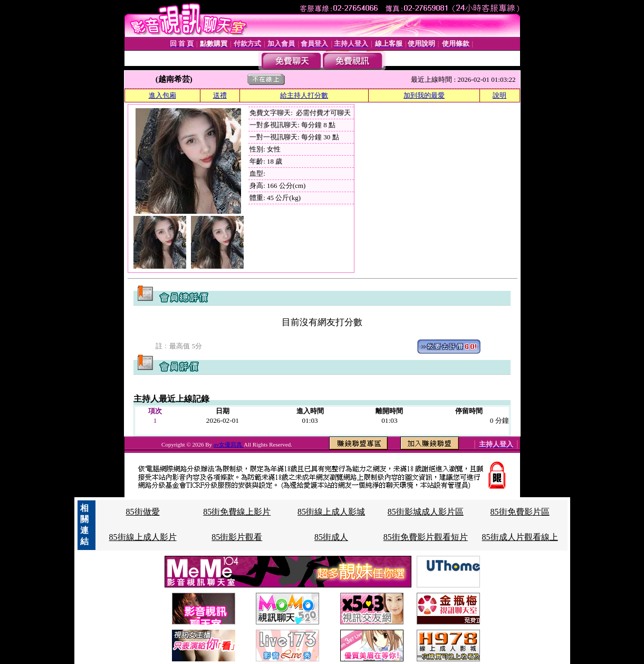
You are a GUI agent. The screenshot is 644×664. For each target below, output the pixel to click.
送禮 (220, 95)
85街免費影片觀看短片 (426, 537)
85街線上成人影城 (331, 512)
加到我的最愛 (424, 95)
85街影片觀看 (237, 537)
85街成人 (331, 537)
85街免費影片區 (520, 512)
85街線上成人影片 (143, 537)
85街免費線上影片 (237, 512)
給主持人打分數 (304, 95)
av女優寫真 (229, 444)
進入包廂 (162, 95)
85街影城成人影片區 (426, 512)
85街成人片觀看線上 (520, 537)
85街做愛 (143, 512)
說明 (499, 95)
